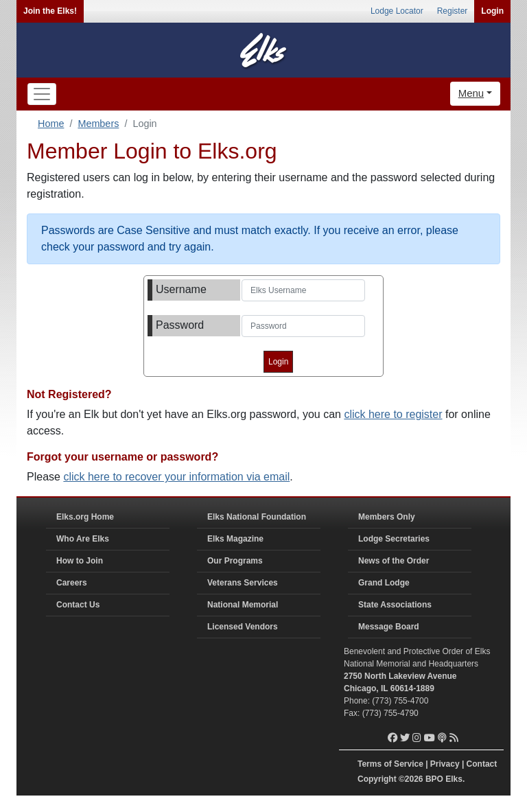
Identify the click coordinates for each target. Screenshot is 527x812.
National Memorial (243, 605)
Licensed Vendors (243, 627)
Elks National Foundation (257, 517)
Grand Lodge (384, 583)
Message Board (389, 627)
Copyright (377, 779)
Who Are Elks (83, 539)
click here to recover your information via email (176, 477)
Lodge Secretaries (394, 539)
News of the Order (394, 561)
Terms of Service (390, 764)
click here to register (393, 414)
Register (453, 11)
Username (181, 289)
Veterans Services (243, 583)
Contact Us (78, 605)
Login (492, 11)
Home (51, 124)
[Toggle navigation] (42, 94)
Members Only (387, 517)
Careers (72, 583)
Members (98, 124)
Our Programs (235, 561)
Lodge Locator (397, 11)
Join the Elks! (50, 11)
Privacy (445, 764)
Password (180, 325)
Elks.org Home (85, 517)
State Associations (395, 605)
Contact (482, 764)
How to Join (80, 561)
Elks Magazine (235, 539)
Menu (471, 93)
